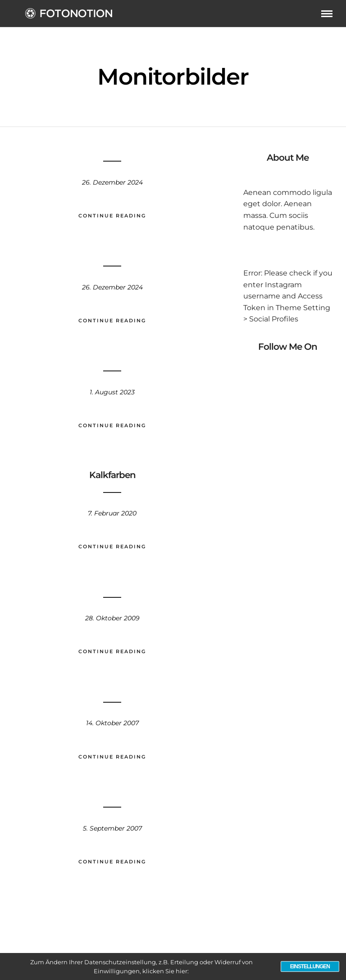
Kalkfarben (112, 475)
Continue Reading (112, 216)
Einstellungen (310, 966)
